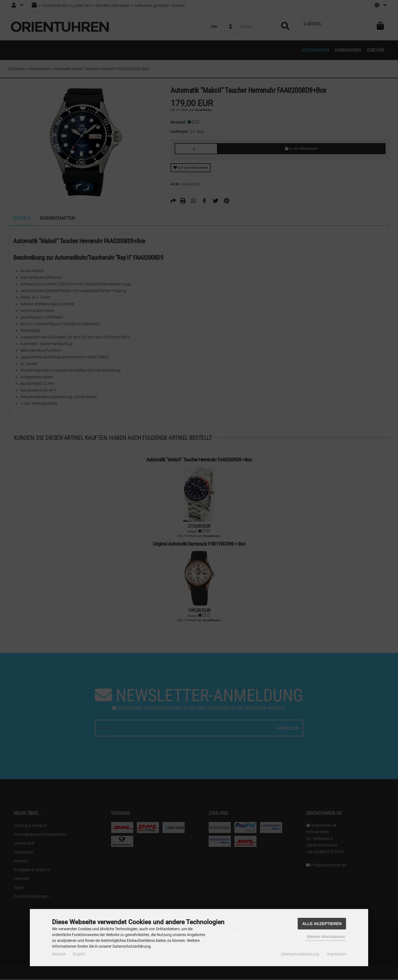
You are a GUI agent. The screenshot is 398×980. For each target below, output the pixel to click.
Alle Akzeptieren (322, 924)
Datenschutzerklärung (300, 954)
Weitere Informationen (326, 937)
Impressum (336, 954)
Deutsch (59, 954)
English (79, 954)
